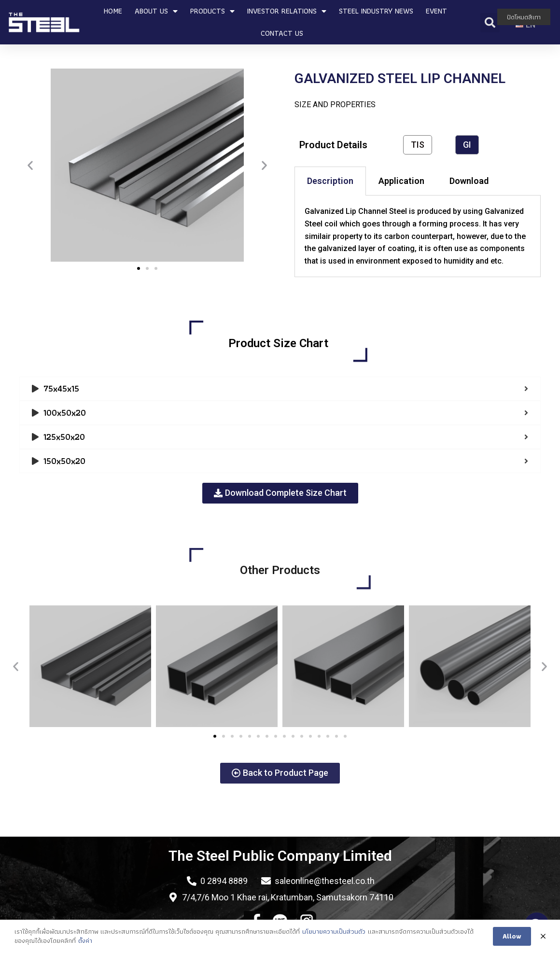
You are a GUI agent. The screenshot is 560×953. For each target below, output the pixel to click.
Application (401, 181)
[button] (139, 268)
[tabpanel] (418, 236)
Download (469, 181)
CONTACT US (282, 33)
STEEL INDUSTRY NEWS (376, 11)
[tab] (330, 181)
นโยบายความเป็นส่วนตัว (334, 932)
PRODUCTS (212, 11)
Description (330, 181)
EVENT (436, 11)
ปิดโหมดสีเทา (524, 17)
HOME (113, 11)
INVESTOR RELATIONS (287, 11)
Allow (512, 937)
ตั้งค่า (85, 942)
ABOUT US (156, 11)
